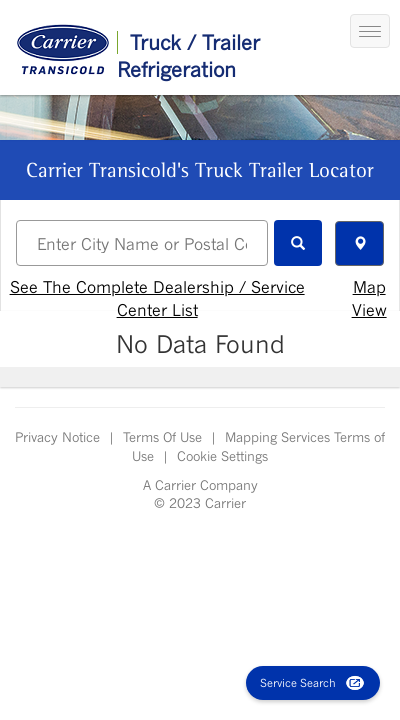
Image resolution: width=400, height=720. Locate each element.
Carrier (173, 485)
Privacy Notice (57, 437)
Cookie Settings (222, 456)
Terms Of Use (162, 437)
